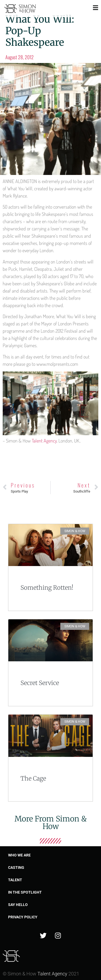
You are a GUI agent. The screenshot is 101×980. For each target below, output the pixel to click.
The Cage (33, 778)
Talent (15, 880)
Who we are (19, 855)
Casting (16, 867)
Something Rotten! (47, 588)
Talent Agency (44, 441)
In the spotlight (25, 892)
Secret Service (40, 683)
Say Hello (18, 905)
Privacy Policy (23, 917)
